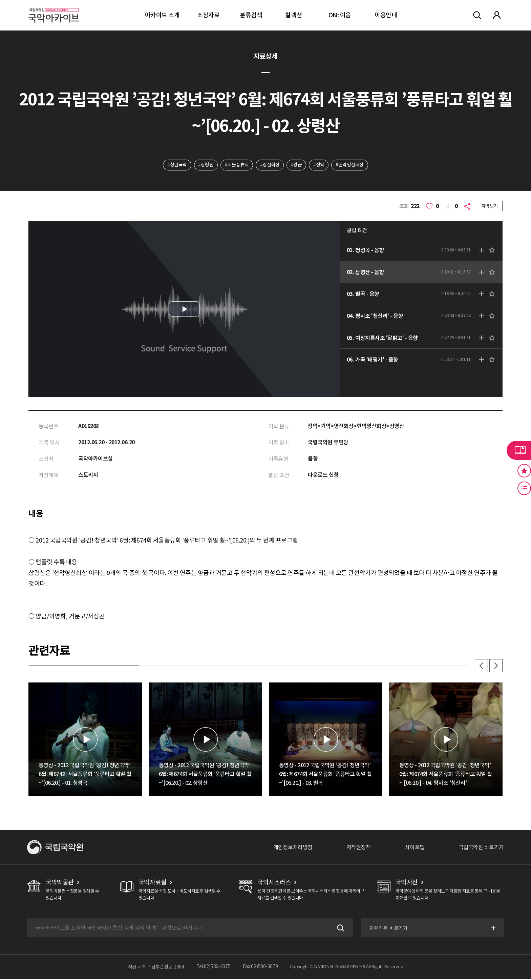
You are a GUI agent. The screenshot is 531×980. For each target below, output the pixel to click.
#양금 (296, 165)
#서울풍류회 (237, 165)
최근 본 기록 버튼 (524, 488)
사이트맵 (415, 848)
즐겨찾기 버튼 (524, 471)
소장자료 (208, 15)
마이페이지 (497, 15)
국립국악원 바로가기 (481, 848)
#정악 (319, 165)
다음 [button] (496, 667)
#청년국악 (177, 165)
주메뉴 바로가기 (0, 0)
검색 (339, 929)
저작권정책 (359, 848)
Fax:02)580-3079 (260, 968)
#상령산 (206, 165)
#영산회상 (270, 165)
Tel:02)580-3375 (214, 968)
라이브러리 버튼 (519, 450)
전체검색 (477, 15)
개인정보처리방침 (293, 848)
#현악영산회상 (350, 165)
